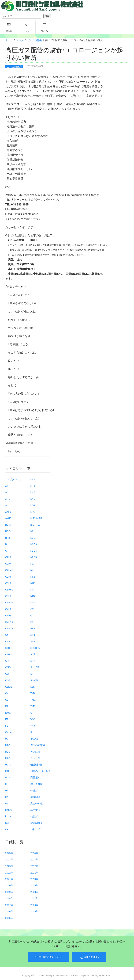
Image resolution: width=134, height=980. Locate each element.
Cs (7, 693)
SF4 (33, 635)
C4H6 (8, 609)
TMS (33, 706)
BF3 (8, 538)
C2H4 (8, 563)
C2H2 (8, 557)
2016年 (9, 911)
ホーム (9, 40)
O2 (32, 609)
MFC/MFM (36, 518)
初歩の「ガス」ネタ (40, 771)
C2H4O (9, 570)
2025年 (9, 853)
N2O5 (34, 557)
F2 (7, 719)
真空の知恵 (36, 803)
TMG (33, 700)
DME (8, 713)
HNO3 (9, 810)
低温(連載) (36, 764)
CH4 (8, 648)
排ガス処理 (36, 784)
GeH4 (8, 732)
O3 (32, 615)
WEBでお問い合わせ (48, 957)
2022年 (9, 872)
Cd (7, 635)
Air (7, 486)
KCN (8, 823)
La (7, 829)
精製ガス (35, 816)
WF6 (33, 726)
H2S (8, 752)
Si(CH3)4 (35, 648)
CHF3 (8, 654)
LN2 (33, 492)
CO (7, 674)
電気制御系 (36, 823)
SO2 (33, 687)
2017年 (9, 905)
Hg (7, 797)
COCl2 (9, 687)
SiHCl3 (34, 680)
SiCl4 (33, 654)
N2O (33, 538)
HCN (8, 777)
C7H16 (9, 622)
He (7, 784)
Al (6, 492)
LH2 (33, 479)
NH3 (33, 583)
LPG (33, 512)
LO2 (33, 505)
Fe (7, 726)
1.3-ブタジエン (13, 479)
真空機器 (35, 810)
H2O (8, 745)
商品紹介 (35, 777)
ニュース (35, 758)
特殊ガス (35, 790)
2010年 (34, 879)
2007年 (34, 898)
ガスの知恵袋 (34, 40)
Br (6, 544)
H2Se (8, 758)
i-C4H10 (10, 816)
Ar (6, 505)
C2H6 (8, 577)
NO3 (33, 602)
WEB (9, 28)
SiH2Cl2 (35, 667)
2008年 (34, 892)
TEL (27, 28)
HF (7, 790)
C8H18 (9, 628)
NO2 (33, 596)
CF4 (8, 641)
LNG (33, 499)
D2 (7, 706)
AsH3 (8, 518)
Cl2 (7, 661)
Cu (7, 700)
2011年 (34, 872)
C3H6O (9, 589)
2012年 (34, 866)
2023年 (9, 866)
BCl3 (8, 531)
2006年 (34, 905)
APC (8, 499)
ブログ (20, 40)
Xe (32, 732)
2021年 (9, 879)
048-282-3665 (89, 957)
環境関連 (35, 797)
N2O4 (34, 551)
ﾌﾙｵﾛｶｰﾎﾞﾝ (36, 829)
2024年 (9, 859)
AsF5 (8, 512)
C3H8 (8, 596)
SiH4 (33, 674)
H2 (7, 738)
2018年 (9, 898)
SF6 (33, 641)
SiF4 (33, 661)
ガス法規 (35, 752)
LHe (33, 486)
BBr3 (8, 525)
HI (6, 803)
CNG (8, 667)
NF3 (33, 577)
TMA (33, 693)
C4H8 (8, 615)
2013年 (34, 859)
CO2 (8, 680)
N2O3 (34, 544)
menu (44, 28)
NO (32, 589)
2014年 (34, 853)
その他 (34, 738)
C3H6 (8, 583)
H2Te (8, 764)
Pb (32, 622)
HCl (7, 771)
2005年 (34, 911)
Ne (32, 570)
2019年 (9, 892)
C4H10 (9, 602)
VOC (33, 719)
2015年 (9, 918)
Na (32, 563)
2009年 (34, 885)
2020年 (9, 885)
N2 (32, 531)
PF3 (33, 628)
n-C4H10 (35, 525)
